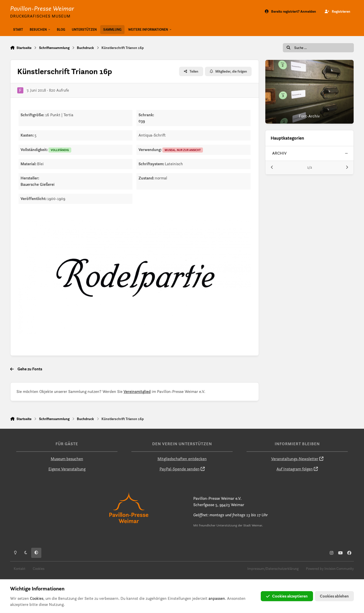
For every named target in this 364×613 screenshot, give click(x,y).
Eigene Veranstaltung (67, 469)
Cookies (39, 569)
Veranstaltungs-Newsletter (295, 459)
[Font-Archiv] (309, 92)
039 (142, 121)
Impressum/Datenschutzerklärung (273, 569)
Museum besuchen (67, 459)
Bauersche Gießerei (38, 184)
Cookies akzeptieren (287, 596)
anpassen (217, 598)
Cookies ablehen (334, 596)
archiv (279, 153)
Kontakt (20, 569)
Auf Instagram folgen (295, 469)
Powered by (330, 569)
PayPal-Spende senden (180, 469)
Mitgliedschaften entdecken (182, 459)
